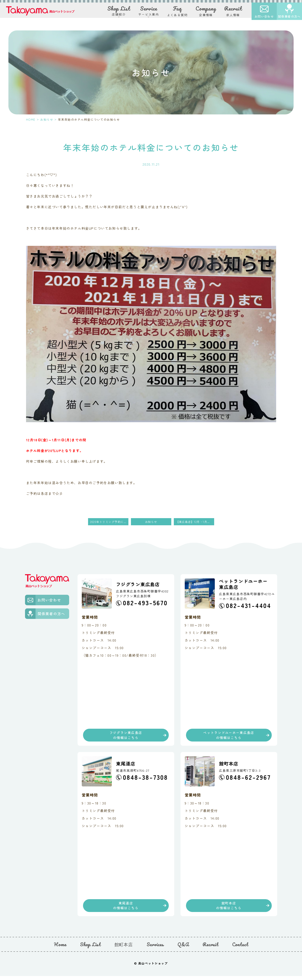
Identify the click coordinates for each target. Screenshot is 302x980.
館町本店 (124, 948)
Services (155, 948)
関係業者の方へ (289, 18)
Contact (240, 948)
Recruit (210, 948)
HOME (31, 119)
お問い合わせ (264, 18)
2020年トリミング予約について (109, 522)
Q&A (183, 948)
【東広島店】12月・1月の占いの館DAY (195, 522)
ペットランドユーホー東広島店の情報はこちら (229, 736)
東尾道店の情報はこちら (126, 909)
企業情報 (206, 12)
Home (60, 948)
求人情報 (233, 12)
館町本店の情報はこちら (229, 909)
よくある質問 (177, 12)
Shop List (90, 948)
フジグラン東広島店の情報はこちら (126, 736)
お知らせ (47, 119)
